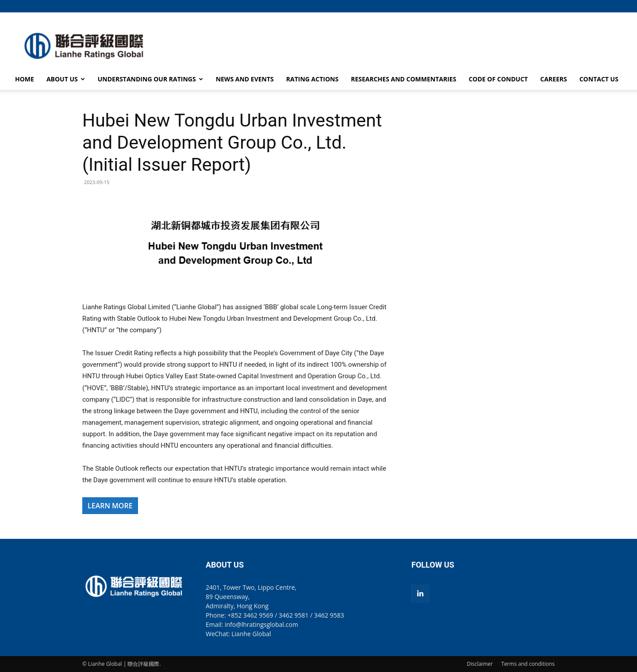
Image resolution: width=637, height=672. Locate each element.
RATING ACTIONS (312, 79)
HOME (25, 79)
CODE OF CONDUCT (498, 79)
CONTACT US (599, 79)
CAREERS (553, 79)
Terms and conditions (528, 664)
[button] (548, 6)
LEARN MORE (110, 506)
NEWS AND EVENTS (245, 79)
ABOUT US (66, 79)
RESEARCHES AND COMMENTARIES (403, 79)
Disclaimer (480, 664)
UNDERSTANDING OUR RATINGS (150, 79)
